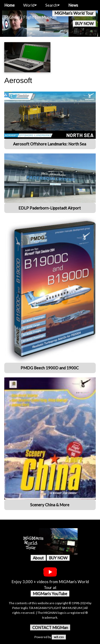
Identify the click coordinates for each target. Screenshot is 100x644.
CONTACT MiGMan (50, 627)
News (73, 5)
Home (9, 5)
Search (53, 5)
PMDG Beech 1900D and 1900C (50, 368)
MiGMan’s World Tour (74, 13)
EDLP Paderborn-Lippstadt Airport (50, 208)
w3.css (59, 637)
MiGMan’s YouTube (50, 594)
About (38, 558)
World (30, 5)
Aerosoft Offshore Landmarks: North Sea (50, 144)
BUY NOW (84, 23)
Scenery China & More (50, 505)
